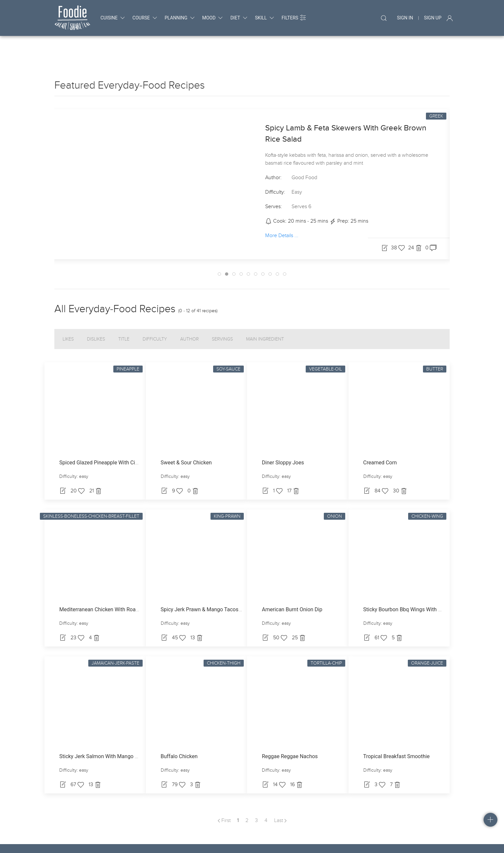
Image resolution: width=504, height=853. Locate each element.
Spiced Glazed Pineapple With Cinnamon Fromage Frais (124, 436)
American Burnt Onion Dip (292, 583)
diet (239, 18)
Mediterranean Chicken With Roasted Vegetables (116, 583)
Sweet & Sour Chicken (186, 436)
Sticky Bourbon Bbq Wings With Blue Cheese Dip (420, 583)
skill (265, 18)
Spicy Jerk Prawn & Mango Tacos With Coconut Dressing (227, 583)
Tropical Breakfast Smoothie (397, 730)
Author (189, 313)
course (145, 18)
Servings (222, 313)
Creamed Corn (380, 436)
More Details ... (282, 209)
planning (180, 18)
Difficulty (155, 313)
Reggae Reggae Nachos (290, 730)
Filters (294, 18)
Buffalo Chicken (179, 730)
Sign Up (433, 18)
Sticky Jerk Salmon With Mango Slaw (103, 730)
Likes (68, 313)
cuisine (113, 18)
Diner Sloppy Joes (283, 436)
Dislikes (96, 313)
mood (213, 18)
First (224, 794)
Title (124, 313)
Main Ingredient (265, 313)
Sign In (405, 18)
